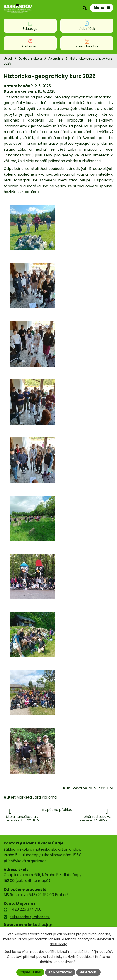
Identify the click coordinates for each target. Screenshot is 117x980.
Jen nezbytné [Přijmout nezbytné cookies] (60, 972)
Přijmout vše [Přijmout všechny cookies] (30, 972)
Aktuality (56, 58)
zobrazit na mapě (33, 881)
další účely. (59, 944)
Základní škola (30, 58)
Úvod (8, 58)
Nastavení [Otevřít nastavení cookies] (88, 972)
